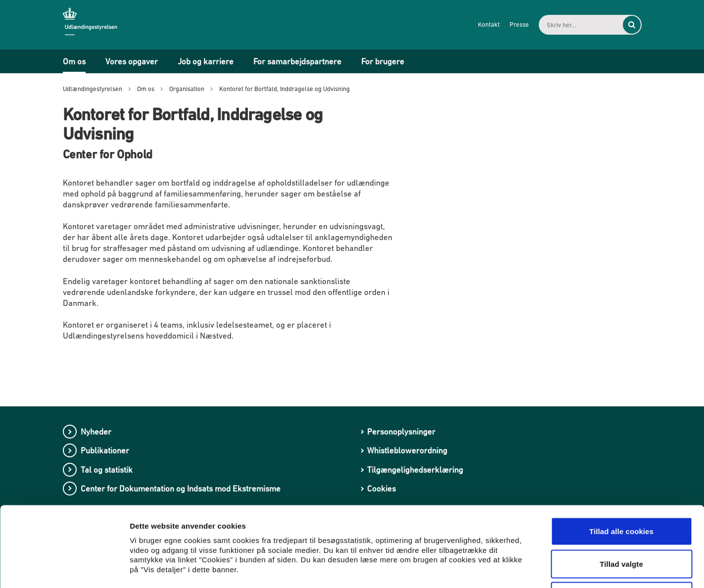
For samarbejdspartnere (297, 61)
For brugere (383, 61)
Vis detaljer (514, 568)
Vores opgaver (132, 61)
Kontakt (489, 24)
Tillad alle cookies (621, 458)
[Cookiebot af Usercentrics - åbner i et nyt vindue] (64, 569)
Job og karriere (206, 61)
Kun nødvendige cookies (621, 523)
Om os (74, 61)
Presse (519, 24)
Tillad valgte (621, 491)
